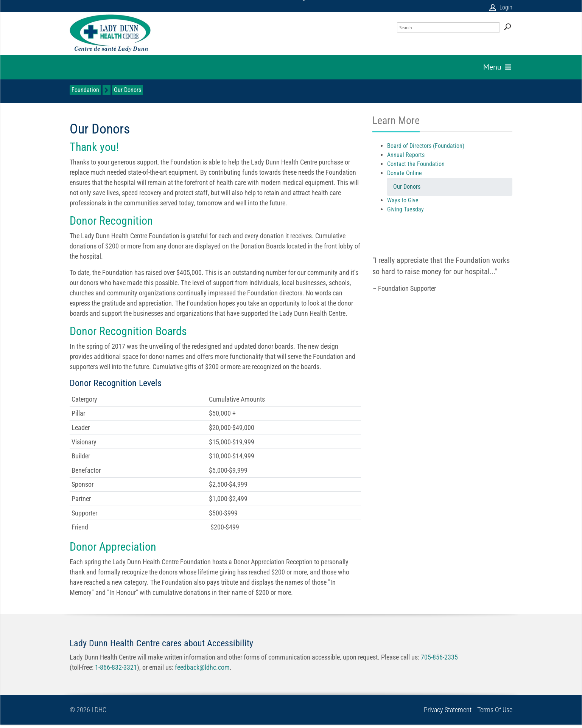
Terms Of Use (495, 710)
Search (507, 27)
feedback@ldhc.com (202, 667)
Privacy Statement (448, 710)
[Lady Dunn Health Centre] (110, 33)
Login (506, 7)
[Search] (448, 27)
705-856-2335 (439, 657)
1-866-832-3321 (116, 667)
